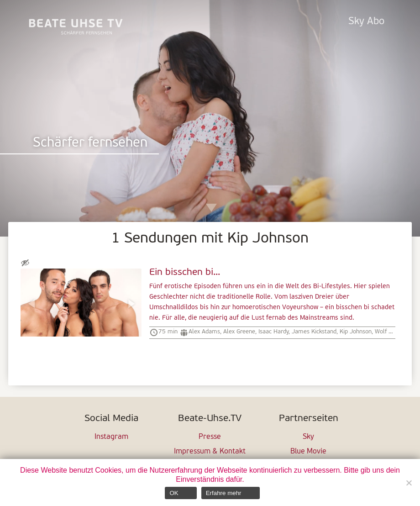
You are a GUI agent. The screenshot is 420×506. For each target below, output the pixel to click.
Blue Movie (308, 452)
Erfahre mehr (224, 493)
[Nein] (409, 483)
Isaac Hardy (273, 332)
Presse (210, 437)
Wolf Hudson (391, 332)
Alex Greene (239, 332)
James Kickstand (314, 332)
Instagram (111, 437)
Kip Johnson (356, 332)
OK (174, 493)
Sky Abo (366, 22)
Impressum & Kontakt (210, 452)
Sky (308, 437)
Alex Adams (204, 332)
